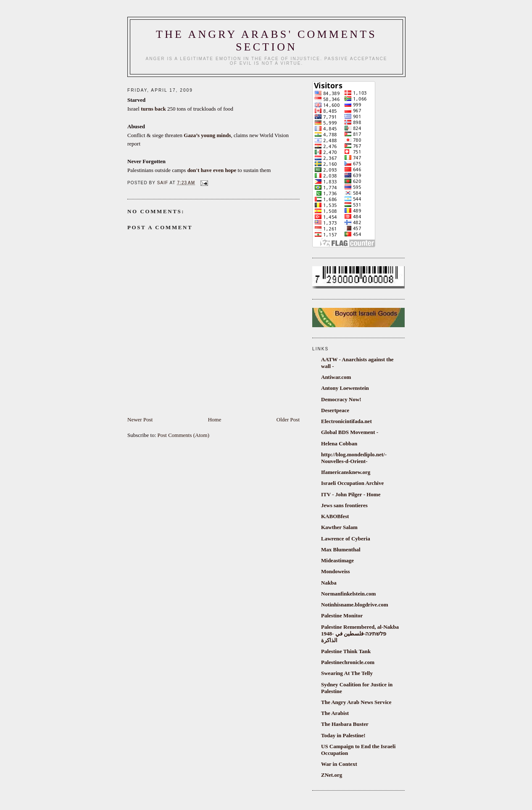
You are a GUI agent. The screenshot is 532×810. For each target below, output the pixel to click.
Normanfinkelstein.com (348, 594)
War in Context (339, 764)
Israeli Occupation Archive (352, 483)
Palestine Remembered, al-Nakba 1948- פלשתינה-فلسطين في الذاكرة (360, 634)
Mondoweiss (336, 571)
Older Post (288, 420)
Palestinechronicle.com (348, 662)
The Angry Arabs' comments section (266, 41)
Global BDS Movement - (350, 432)
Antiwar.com (336, 377)
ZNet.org (332, 775)
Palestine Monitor (342, 615)
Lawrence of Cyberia (346, 539)
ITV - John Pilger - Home (351, 494)
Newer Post (140, 420)
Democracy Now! (341, 399)
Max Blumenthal (341, 549)
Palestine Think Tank (346, 651)
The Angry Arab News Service (356, 702)
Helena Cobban (339, 443)
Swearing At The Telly (347, 673)
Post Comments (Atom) (184, 435)
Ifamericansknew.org (346, 472)
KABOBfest (335, 516)
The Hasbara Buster (345, 724)
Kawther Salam (339, 527)
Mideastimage (337, 560)
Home (215, 420)
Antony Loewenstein (345, 388)
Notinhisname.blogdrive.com (355, 605)
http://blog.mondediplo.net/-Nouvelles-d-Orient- (354, 458)
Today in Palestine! (343, 735)
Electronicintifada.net (346, 421)
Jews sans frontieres (344, 505)
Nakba (329, 583)
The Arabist (335, 713)
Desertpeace (335, 410)
